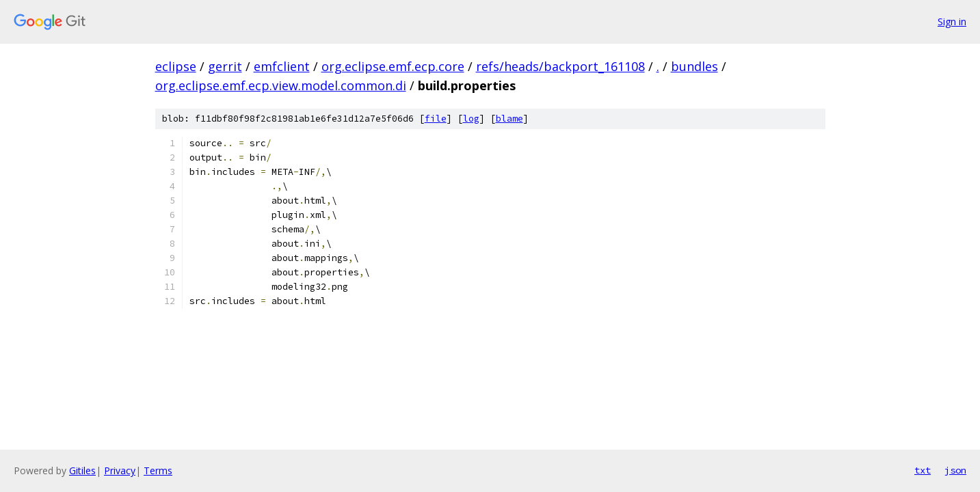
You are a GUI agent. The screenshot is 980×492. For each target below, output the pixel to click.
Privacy (120, 470)
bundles (694, 66)
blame (509, 119)
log (471, 119)
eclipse (176, 66)
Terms (158, 470)
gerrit (225, 66)
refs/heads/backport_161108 (560, 66)
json (955, 470)
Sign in (952, 22)
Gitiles (82, 470)
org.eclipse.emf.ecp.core (393, 66)
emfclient (282, 66)
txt (923, 470)
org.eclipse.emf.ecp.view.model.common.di (281, 85)
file (436, 119)
